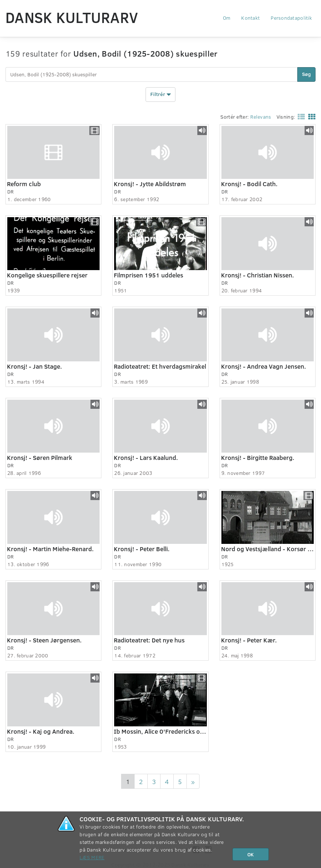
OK (251, 854)
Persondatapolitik (291, 18)
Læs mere (92, 857)
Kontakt (250, 18)
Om (227, 18)
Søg (306, 74)
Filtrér (160, 95)
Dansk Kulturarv (72, 17)
